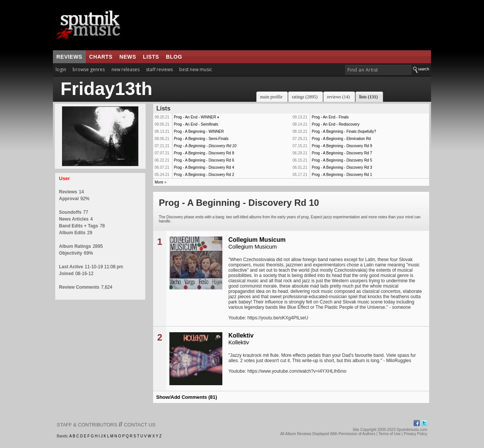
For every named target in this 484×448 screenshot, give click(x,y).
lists (151, 57)
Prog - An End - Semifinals (196, 124)
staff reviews (159, 69)
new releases (126, 69)
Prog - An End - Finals (330, 117)
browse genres (89, 69)
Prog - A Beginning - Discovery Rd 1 (342, 175)
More (159, 182)
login (61, 69)
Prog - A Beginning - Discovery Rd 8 (204, 153)
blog (174, 57)
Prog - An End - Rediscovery (335, 124)
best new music (196, 69)
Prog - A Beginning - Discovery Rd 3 (342, 167)
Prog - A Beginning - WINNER (199, 131)
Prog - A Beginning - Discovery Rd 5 (342, 160)
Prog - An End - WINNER (195, 117)
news (128, 57)
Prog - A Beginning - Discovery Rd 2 (204, 175)
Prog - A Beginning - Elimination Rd (341, 139)
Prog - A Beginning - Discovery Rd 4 (204, 167)
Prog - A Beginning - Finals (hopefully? (344, 131)
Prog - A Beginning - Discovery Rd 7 (342, 153)
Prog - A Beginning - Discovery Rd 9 (342, 146)
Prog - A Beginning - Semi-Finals (201, 139)
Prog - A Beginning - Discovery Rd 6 (204, 160)
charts (101, 57)
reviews (69, 57)
